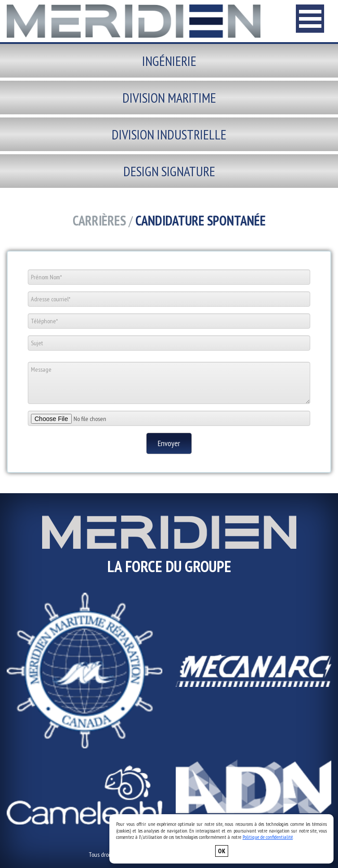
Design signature (169, 171)
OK (222, 851)
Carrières (99, 220)
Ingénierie (169, 61)
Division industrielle (169, 134)
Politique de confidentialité (268, 837)
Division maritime (169, 98)
